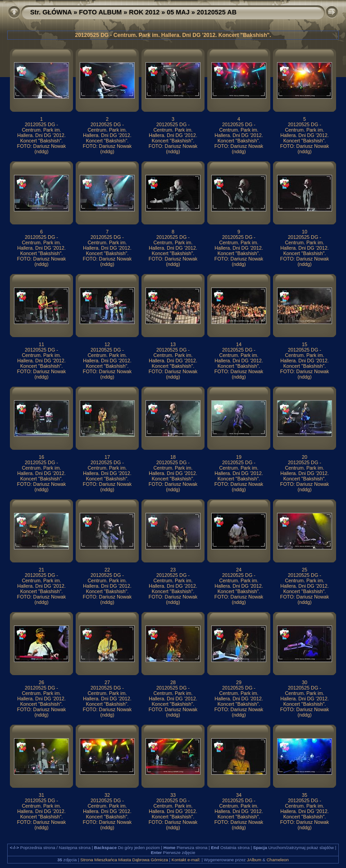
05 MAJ (178, 12)
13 (173, 344)
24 (239, 570)
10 (305, 232)
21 (41, 570)
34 (239, 795)
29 (239, 682)
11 (41, 344)
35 (305, 795)
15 (305, 344)
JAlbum (254, 860)
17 (107, 457)
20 (305, 457)
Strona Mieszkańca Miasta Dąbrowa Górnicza (124, 860)
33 (173, 795)
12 (107, 344)
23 (173, 570)
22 (107, 570)
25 (305, 570)
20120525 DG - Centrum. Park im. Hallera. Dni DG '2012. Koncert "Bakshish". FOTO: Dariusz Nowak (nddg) (41, 138)
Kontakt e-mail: (186, 860)
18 (173, 457)
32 (107, 795)
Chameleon (278, 860)
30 (305, 682)
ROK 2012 (144, 12)
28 (173, 682)
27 (107, 682)
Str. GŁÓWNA (51, 12)
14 (239, 344)
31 (41, 795)
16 (41, 457)
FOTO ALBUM (100, 12)
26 (41, 682)
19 (239, 457)
